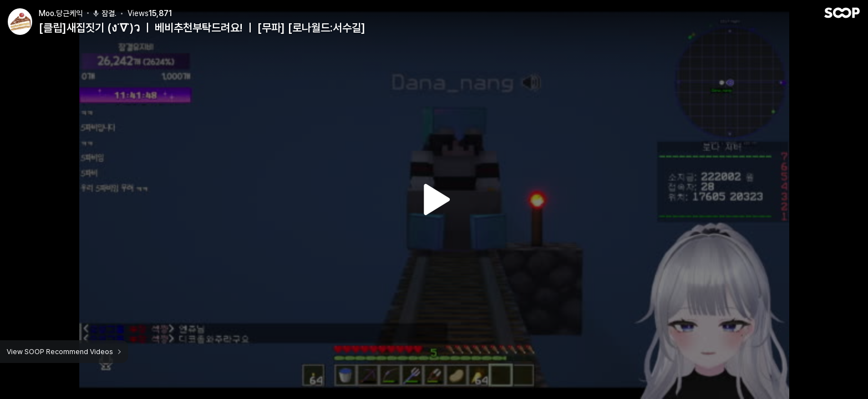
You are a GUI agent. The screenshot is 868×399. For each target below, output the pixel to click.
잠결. (104, 13)
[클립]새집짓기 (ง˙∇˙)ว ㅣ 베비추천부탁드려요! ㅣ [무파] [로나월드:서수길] (202, 28)
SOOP (842, 12)
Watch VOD (434, 199)
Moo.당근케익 (61, 13)
